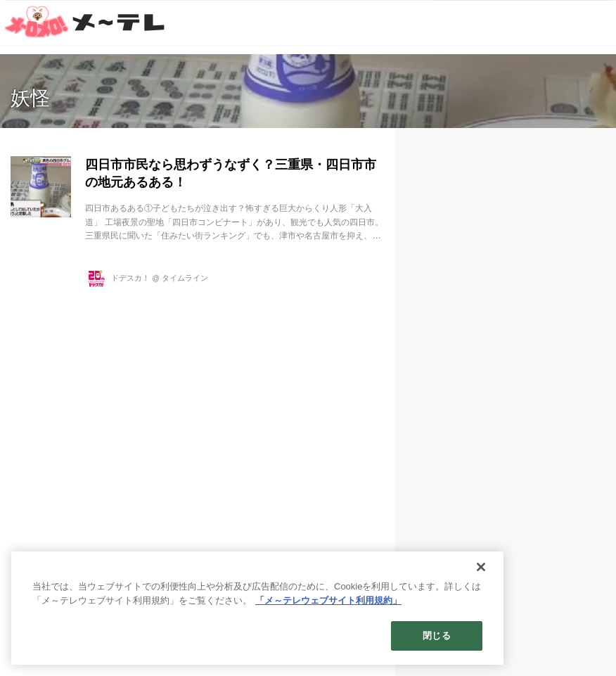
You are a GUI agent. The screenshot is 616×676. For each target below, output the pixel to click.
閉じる (436, 636)
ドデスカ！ (130, 278)
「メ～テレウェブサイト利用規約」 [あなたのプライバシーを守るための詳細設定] (328, 600)
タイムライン (185, 278)
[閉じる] (481, 567)
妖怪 (30, 98)
